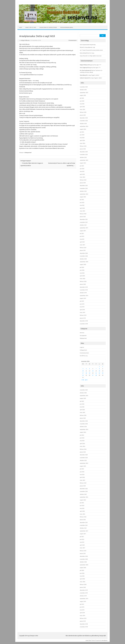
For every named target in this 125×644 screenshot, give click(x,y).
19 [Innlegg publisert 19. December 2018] (89, 373)
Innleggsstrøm (83, 350)
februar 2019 (83, 315)
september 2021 (84, 228)
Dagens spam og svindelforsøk (48, 27)
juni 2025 (82, 101)
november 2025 (84, 87)
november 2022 (84, 188)
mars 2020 (82, 279)
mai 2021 (82, 239)
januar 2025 (83, 115)
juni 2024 (82, 135)
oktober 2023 (83, 157)
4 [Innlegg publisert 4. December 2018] (86, 369)
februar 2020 (83, 281)
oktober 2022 (83, 191)
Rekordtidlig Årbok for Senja (87, 53)
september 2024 (84, 126)
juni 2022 (82, 202)
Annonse (82, 333)
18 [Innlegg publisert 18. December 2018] (86, 373)
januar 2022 (83, 217)
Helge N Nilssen (25, 40)
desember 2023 (84, 152)
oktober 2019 (83, 293)
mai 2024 (82, 138)
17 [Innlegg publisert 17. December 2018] (83, 373)
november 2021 (84, 222)
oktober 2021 (83, 225)
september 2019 (84, 296)
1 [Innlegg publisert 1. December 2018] (99, 367)
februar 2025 (83, 112)
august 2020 (83, 264)
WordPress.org (84, 356)
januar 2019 (83, 318)
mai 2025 (82, 104)
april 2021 (82, 242)
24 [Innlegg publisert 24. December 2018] (83, 375)
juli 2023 (82, 166)
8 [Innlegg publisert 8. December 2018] (99, 369)
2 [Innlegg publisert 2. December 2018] (103, 367)
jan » (87, 380)
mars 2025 (82, 109)
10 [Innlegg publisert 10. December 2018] (83, 371)
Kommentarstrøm (84, 353)
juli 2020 (82, 267)
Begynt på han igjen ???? (95, 65)
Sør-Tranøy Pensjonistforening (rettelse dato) (91, 50)
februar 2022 (83, 214)
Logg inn (82, 347)
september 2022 (84, 194)
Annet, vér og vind (31, 27)
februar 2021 (83, 248)
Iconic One (88, 640)
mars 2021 (82, 245)
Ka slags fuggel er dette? (93, 75)
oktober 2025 (83, 90)
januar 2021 (83, 250)
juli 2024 (82, 132)
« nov (83, 380)
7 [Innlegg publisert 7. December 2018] (96, 369)
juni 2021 (82, 236)
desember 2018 (84, 321)
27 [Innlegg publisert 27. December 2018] (93, 375)
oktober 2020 (83, 259)
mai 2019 (82, 307)
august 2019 (83, 298)
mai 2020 (82, 273)
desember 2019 (84, 287)
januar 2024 (83, 149)
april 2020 (82, 276)
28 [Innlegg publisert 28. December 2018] (96, 375)
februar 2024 (83, 146)
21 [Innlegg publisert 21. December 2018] (96, 373)
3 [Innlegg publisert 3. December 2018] (83, 369)
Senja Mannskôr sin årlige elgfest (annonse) (91, 56)
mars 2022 (82, 211)
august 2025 (83, 95)
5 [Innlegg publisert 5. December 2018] (90, 369)
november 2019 (84, 290)
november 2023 (84, 155)
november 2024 (84, 121)
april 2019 (82, 310)
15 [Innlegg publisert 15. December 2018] (99, 371)
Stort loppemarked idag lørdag (88, 45)
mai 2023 (82, 171)
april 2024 (82, 140)
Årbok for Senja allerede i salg (87, 47)
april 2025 (82, 107)
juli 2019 (82, 301)
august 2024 (83, 129)
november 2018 (84, 324)
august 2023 (83, 163)
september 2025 (84, 93)
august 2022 (83, 197)
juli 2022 (82, 200)
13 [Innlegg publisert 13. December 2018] (93, 371)
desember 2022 (84, 186)
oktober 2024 (83, 124)
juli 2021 (82, 233)
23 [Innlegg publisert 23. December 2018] (103, 373)
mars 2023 (82, 177)
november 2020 (84, 256)
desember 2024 (84, 118)
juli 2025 (82, 98)
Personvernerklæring (67, 27)
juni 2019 (82, 304)
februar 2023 (83, 180)
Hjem (21, 27)
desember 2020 (84, 253)
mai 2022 (82, 205)
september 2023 (84, 160)
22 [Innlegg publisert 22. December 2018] (99, 373)
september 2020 (84, 262)
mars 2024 (82, 143)
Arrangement (83, 335)
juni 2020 (82, 270)
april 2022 (82, 208)
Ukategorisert (28, 153)
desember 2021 (84, 219)
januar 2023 (83, 183)
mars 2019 (82, 312)
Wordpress (105, 640)
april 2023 (82, 174)
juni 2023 (82, 169)
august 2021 (83, 231)
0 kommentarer (73, 40)
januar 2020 (83, 284)
